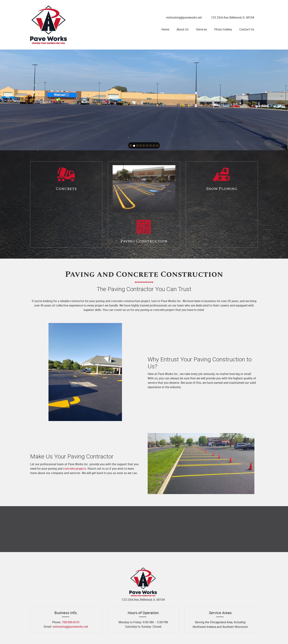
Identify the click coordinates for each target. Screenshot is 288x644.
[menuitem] (165, 29)
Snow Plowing (222, 189)
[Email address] (183, 17)
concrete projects (75, 469)
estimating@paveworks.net (70, 627)
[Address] (232, 17)
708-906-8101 (71, 622)
